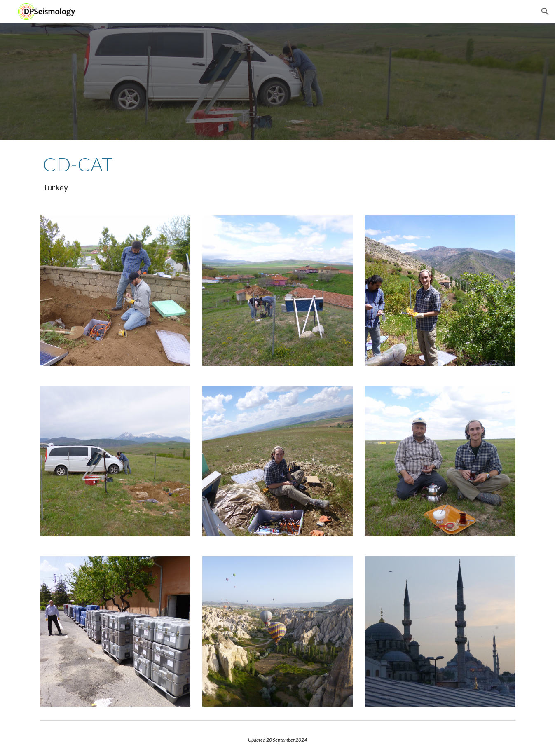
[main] (277, 173)
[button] (545, 12)
